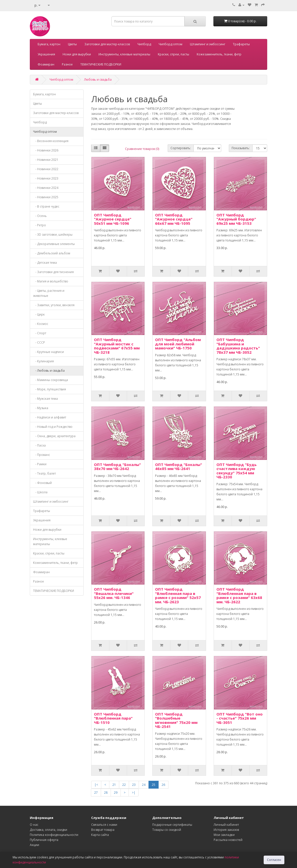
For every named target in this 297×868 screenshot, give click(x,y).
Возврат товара (103, 830)
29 (116, 793)
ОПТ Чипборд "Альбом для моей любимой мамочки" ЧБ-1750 (178, 344)
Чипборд (144, 44)
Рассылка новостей (228, 840)
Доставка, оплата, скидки (48, 830)
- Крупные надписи (48, 352)
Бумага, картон (49, 44)
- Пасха (39, 445)
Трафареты (241, 44)
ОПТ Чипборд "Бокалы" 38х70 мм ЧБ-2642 (117, 467)
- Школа (40, 492)
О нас (34, 825)
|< (96, 785)
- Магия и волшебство (51, 281)
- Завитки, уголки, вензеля (54, 305)
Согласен (274, 860)
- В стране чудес (46, 206)
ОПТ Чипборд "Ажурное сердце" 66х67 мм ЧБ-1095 (174, 219)
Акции (34, 845)
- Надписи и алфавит (50, 417)
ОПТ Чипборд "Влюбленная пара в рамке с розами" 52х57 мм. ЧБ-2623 (178, 595)
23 (134, 785)
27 (96, 793)
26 (163, 785)
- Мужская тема (45, 399)
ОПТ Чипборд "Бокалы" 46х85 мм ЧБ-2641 (179, 467)
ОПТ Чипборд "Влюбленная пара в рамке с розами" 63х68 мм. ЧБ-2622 (239, 595)
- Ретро (40, 225)
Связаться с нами (104, 825)
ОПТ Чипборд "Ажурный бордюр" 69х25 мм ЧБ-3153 (236, 219)
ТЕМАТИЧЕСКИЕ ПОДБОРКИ (101, 64)
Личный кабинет (226, 825)
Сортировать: (181, 148)
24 (144, 785)
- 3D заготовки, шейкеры (53, 235)
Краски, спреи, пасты (174, 54)
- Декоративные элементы (54, 244)
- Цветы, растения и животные (49, 293)
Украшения (46, 54)
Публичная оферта (44, 840)
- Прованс (42, 455)
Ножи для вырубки (77, 54)
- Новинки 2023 (46, 178)
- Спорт (40, 333)
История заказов (226, 830)
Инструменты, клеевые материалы (124, 54)
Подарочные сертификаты (172, 825)
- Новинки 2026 (46, 150)
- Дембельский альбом (52, 253)
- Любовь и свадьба (49, 371)
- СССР (39, 342)
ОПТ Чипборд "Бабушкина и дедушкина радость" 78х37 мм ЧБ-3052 (238, 346)
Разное (67, 64)
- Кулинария (43, 361)
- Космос (41, 324)
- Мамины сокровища (51, 380)
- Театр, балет (44, 473)
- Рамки (40, 464)
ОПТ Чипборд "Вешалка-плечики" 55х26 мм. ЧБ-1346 (114, 593)
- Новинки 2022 (46, 169)
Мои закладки (224, 835)
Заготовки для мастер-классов (107, 44)
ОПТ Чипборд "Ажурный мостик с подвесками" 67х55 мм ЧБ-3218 (117, 346)
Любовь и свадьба (98, 80)
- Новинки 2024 (46, 188)
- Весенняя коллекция (51, 141)
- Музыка (41, 408)
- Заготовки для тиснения (53, 272)
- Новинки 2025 (46, 197)
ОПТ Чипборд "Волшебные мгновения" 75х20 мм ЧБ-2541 (176, 720)
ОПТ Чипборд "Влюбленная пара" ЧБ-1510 (113, 718)
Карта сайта (100, 835)
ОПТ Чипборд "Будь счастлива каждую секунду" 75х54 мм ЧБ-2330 (237, 471)
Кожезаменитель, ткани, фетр (219, 54)
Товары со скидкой (167, 830)
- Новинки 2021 (46, 160)
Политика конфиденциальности (54, 835)
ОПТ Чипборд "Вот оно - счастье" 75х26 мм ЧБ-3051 (240, 718)
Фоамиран (46, 64)
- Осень (40, 216)
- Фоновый (42, 483)
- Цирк (39, 314)
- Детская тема (45, 263)
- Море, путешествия (49, 389)
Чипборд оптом (170, 44)
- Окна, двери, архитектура (54, 436)
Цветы (72, 44)
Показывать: (241, 148)
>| (134, 793)
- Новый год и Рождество (53, 427)
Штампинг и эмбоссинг (208, 44)
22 (124, 785)
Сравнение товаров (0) (142, 149)
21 (114, 785)
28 (106, 793)
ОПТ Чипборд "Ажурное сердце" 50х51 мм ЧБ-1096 (113, 219)
